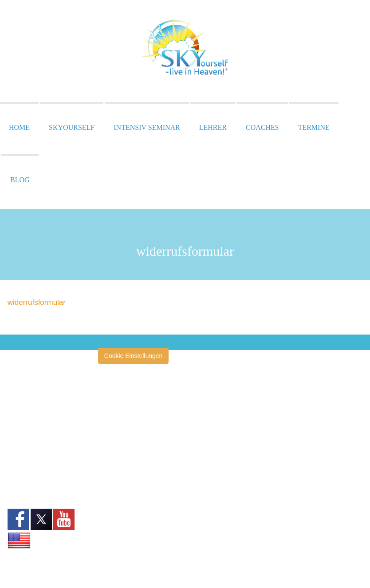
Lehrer (213, 127)
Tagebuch (120, 572)
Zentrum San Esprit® (136, 508)
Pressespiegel (126, 495)
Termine (314, 127)
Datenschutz (25, 442)
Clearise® (121, 428)
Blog (20, 180)
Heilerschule (124, 468)
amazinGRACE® (130, 401)
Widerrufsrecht (28, 462)
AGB (14, 452)
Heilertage (121, 482)
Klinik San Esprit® (132, 522)
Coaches (262, 127)
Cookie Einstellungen (134, 356)
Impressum (23, 432)
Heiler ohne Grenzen (136, 455)
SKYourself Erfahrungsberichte (133, 553)
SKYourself (72, 127)
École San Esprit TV (135, 441)
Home (19, 127)
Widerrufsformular (32, 471)
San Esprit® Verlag (133, 535)
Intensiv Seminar (147, 127)
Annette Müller (127, 414)
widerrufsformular (37, 302)
